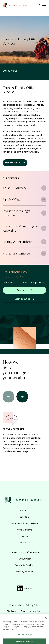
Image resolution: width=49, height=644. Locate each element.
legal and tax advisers (13, 142)
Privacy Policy (33, 605)
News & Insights (24, 530)
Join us (24, 536)
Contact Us (25, 543)
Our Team (24, 517)
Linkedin (24, 588)
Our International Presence (25, 523)
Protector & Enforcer (24, 253)
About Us (24, 511)
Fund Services (25, 559)
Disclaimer (12, 611)
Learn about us (15, 163)
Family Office (24, 200)
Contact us (25, 290)
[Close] (46, 619)
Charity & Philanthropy (24, 242)
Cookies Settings (24, 636)
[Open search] (39, 6)
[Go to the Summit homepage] (17, 5)
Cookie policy (16, 605)
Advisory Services (24, 572)
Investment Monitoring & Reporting (24, 228)
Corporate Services (24, 565)
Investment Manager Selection (24, 213)
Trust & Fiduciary (24, 188)
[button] (8, 397)
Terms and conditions (31, 611)
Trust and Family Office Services (25, 552)
